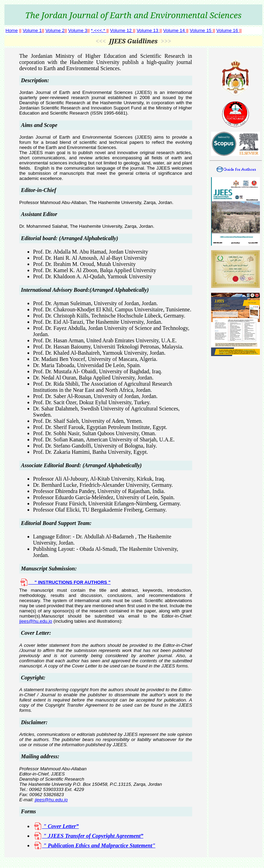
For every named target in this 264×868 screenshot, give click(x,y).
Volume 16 (228, 30)
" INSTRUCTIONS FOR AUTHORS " (65, 582)
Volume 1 (32, 30)
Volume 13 (148, 30)
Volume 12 (122, 30)
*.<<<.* (99, 30)
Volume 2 (55, 30)
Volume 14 (175, 30)
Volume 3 (78, 30)
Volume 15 (201, 30)
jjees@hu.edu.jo (36, 621)
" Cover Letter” (56, 826)
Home (12, 30)
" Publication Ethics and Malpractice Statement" (94, 845)
